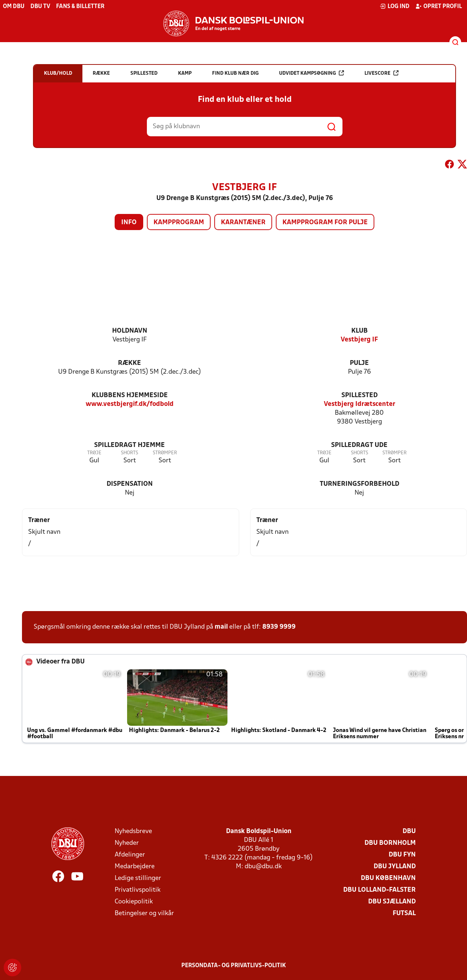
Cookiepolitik (134, 902)
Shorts (129, 453)
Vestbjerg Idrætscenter (359, 404)
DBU (409, 831)
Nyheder (127, 843)
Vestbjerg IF (359, 340)
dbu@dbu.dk (263, 867)
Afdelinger (130, 855)
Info (129, 223)
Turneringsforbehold (359, 484)
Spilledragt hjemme (129, 445)
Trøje (94, 453)
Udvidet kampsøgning (312, 73)
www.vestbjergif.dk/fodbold (130, 404)
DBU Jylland (395, 867)
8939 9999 (279, 627)
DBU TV (40, 7)
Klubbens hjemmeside (130, 395)
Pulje (359, 363)
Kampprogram (179, 223)
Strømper (165, 453)
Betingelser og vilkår (144, 914)
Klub (359, 331)
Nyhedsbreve (133, 831)
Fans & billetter (80, 7)
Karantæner (243, 223)
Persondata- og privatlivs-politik (234, 966)
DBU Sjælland (392, 902)
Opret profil (439, 6)
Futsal (404, 914)
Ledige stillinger (138, 878)
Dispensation (130, 484)
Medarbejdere (135, 867)
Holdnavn (130, 331)
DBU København (388, 878)
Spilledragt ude (359, 445)
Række (129, 363)
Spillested (359, 395)
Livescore (381, 73)
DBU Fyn (402, 855)
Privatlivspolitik (138, 890)
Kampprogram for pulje (325, 223)
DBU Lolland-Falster (379, 890)
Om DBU (14, 7)
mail (221, 627)
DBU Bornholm (390, 843)
